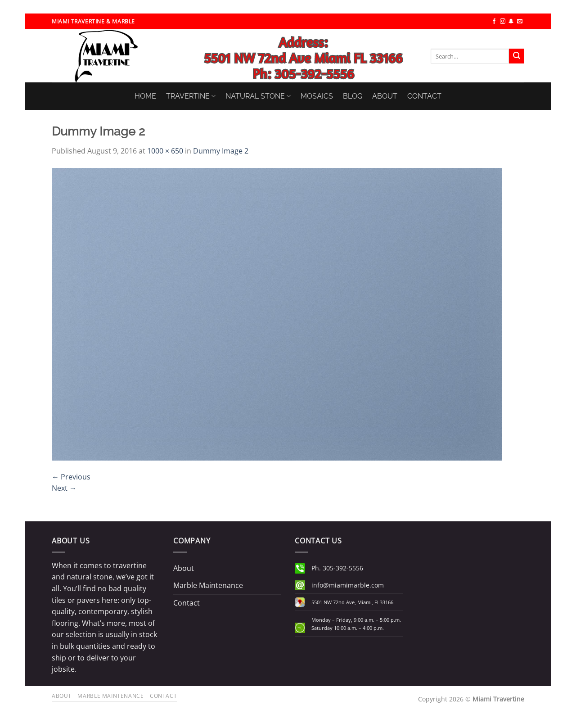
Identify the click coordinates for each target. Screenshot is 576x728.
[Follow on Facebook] (494, 22)
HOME (145, 96)
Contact (187, 603)
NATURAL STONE (258, 96)
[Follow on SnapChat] (511, 22)
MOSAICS (317, 96)
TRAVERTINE (191, 96)
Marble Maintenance (208, 585)
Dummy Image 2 (221, 151)
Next (64, 488)
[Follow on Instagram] (503, 22)
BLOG (353, 96)
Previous (71, 477)
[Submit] (517, 56)
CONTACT (424, 96)
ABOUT (385, 96)
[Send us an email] (520, 22)
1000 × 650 (165, 151)
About (184, 568)
